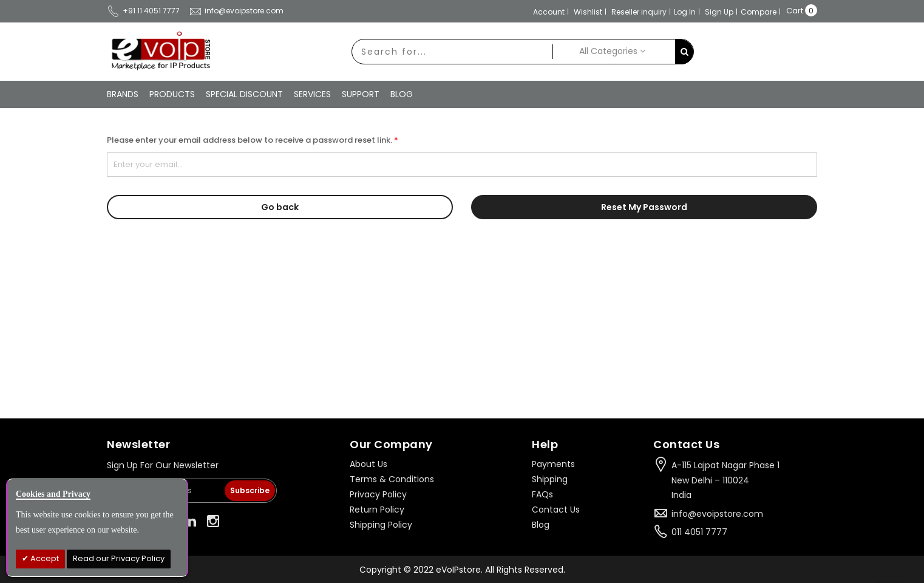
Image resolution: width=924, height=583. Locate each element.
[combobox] (452, 52)
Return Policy (377, 510)
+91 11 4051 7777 (143, 11)
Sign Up (719, 12)
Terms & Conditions (392, 479)
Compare (759, 12)
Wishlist (588, 12)
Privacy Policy (378, 494)
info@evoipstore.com (236, 11)
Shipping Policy (381, 525)
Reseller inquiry (639, 12)
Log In (685, 12)
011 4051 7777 (699, 532)
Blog (541, 525)
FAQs (542, 494)
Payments (553, 464)
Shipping (550, 479)
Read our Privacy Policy (119, 558)
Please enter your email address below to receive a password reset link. (250, 140)
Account (549, 12)
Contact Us (556, 510)
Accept (44, 558)
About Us (369, 464)
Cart (795, 11)
